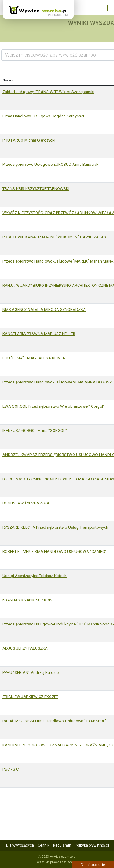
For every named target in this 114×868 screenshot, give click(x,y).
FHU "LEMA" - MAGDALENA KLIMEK (34, 358)
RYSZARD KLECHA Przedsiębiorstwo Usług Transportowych (55, 527)
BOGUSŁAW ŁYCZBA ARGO (27, 503)
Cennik (43, 845)
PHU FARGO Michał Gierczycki (29, 140)
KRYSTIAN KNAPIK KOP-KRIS (27, 600)
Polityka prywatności (92, 845)
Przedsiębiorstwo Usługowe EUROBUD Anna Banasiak (50, 164)
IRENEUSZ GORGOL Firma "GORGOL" (35, 431)
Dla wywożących (20, 845)
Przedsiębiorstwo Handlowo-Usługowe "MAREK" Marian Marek (58, 261)
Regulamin (62, 845)
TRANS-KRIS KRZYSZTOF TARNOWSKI (36, 189)
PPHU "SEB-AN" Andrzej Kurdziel (31, 672)
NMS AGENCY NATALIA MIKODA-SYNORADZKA (44, 310)
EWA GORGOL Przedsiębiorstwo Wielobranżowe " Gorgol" (54, 406)
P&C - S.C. (11, 769)
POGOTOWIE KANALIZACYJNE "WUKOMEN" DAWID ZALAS (54, 237)
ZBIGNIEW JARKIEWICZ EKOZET (30, 697)
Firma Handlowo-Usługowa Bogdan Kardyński (43, 116)
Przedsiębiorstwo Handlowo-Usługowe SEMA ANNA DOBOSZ (57, 382)
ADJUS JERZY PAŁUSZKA (25, 648)
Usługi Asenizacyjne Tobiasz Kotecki (35, 576)
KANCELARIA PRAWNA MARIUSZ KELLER (39, 334)
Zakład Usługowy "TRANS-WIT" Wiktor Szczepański (48, 92)
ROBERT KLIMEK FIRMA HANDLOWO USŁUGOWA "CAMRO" (55, 551)
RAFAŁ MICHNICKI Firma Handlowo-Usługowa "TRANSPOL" (55, 721)
